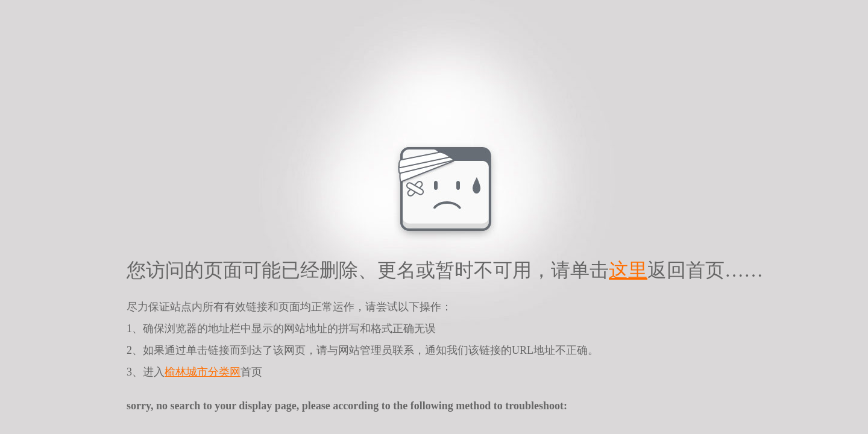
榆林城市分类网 (203, 372)
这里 (628, 270)
